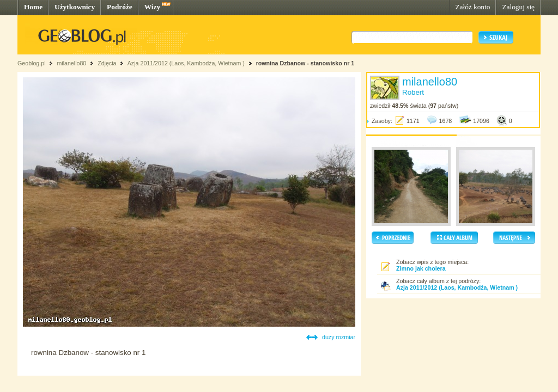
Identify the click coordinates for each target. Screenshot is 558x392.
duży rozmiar (339, 337)
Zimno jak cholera (421, 268)
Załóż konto (472, 7)
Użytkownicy (75, 7)
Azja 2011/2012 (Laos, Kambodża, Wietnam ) (186, 63)
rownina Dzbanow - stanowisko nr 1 (305, 63)
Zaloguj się (518, 7)
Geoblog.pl (32, 63)
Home (33, 7)
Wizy (152, 7)
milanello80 (71, 63)
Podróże (120, 7)
